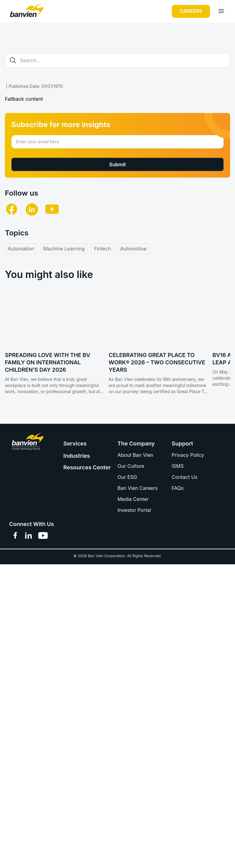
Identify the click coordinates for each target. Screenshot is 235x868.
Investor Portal (134, 508)
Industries (77, 453)
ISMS (178, 464)
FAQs (178, 486)
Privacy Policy (188, 453)
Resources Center (87, 465)
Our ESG (127, 475)
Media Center (133, 497)
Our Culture (131, 464)
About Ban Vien (135, 453)
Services (75, 441)
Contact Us (185, 475)
